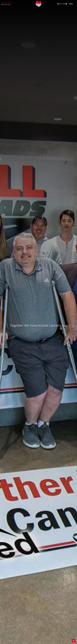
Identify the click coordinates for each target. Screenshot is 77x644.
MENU (71, 4)
